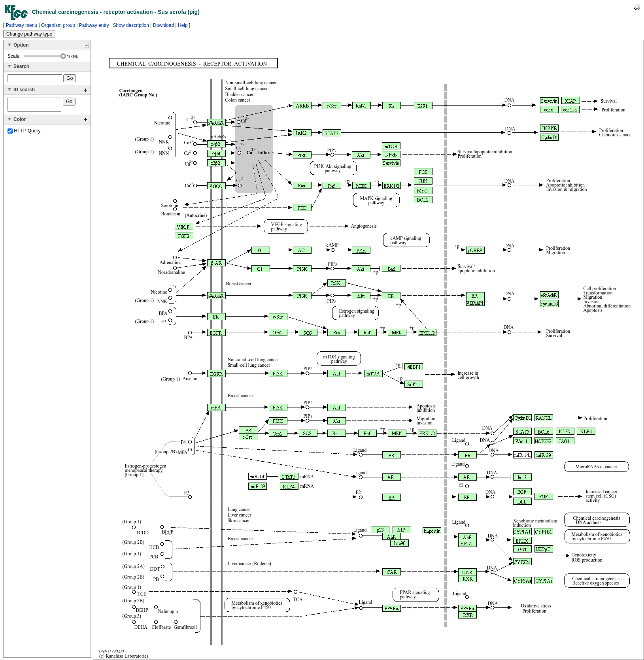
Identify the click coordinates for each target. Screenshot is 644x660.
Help (183, 25)
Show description (131, 25)
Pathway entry (94, 25)
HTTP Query (24, 133)
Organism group (58, 25)
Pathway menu (22, 25)
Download (163, 25)
